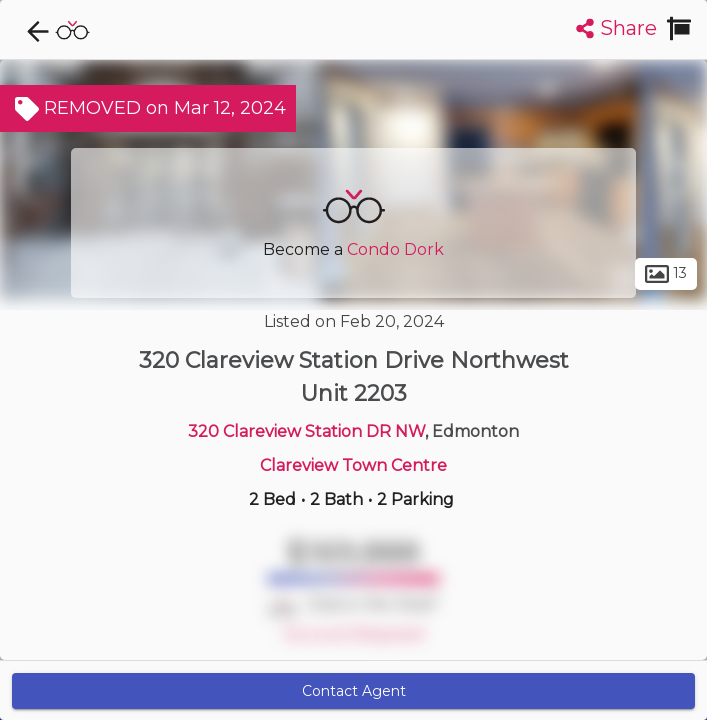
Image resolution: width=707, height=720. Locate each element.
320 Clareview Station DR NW (306, 431)
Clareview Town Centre (353, 465)
